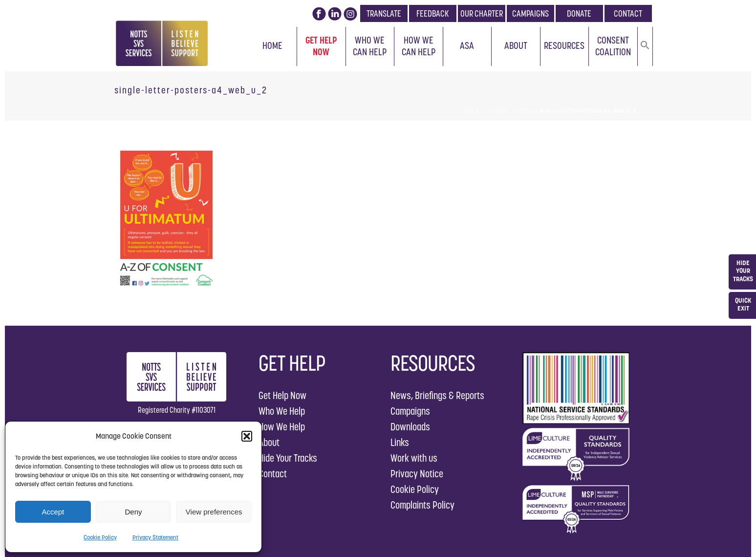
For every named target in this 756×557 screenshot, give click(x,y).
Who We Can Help (370, 46)
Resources (564, 45)
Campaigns (410, 411)
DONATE (579, 13)
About (516, 45)
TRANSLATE (384, 13)
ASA (467, 45)
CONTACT (628, 13)
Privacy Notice (417, 474)
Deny (133, 512)
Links (400, 442)
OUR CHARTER (482, 13)
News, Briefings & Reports (437, 395)
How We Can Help (419, 46)
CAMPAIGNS (530, 13)
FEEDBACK (432, 13)
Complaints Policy (422, 505)
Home (272, 45)
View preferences (214, 512)
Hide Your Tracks (288, 458)
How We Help (282, 427)
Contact (273, 474)
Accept (53, 512)
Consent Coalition (613, 46)
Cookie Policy (100, 537)
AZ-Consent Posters (507, 111)
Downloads (410, 427)
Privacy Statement (155, 537)
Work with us (414, 458)
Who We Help (282, 411)
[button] (247, 436)
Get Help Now (321, 46)
